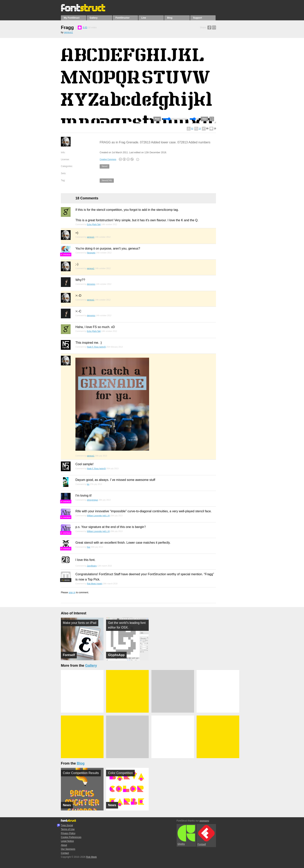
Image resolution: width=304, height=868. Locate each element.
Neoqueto (91, 253)
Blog (170, 18)
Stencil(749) (107, 180)
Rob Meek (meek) (95, 584)
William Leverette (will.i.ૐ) (98, 516)
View (204, 119)
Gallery (94, 18)
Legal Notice (67, 841)
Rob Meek (91, 857)
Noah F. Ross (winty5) (96, 347)
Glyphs (186, 835)
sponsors (204, 821)
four (89, 547)
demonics (91, 284)
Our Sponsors (68, 849)
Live (144, 18)
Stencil (104, 166)
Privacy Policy (68, 833)
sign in (72, 592)
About (64, 845)
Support (198, 18)
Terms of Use (68, 829)
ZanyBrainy (92, 566)
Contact (65, 853)
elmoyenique (92, 500)
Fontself (206, 835)
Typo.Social (67, 825)
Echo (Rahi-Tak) (94, 224)
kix (88, 484)
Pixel (157, 119)
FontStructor (123, 18)
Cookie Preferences (71, 837)
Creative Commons (108, 159)
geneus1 (68, 32)
